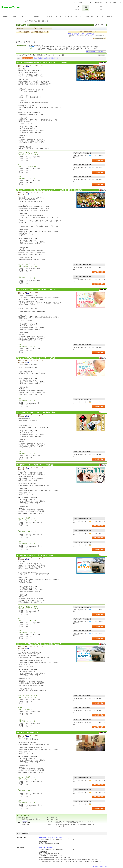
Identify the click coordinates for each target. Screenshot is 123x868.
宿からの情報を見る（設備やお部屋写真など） (82, 34)
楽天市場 (108, 2)
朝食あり (27, 55)
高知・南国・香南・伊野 (41, 21)
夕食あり (34, 55)
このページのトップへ (100, 866)
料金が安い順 (38, 58)
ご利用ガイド (81, 2)
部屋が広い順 (54, 58)
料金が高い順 (46, 58)
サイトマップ (90, 2)
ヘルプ (74, 2)
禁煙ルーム (42, 55)
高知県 (31, 21)
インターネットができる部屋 (56, 55)
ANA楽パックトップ (22, 21)
